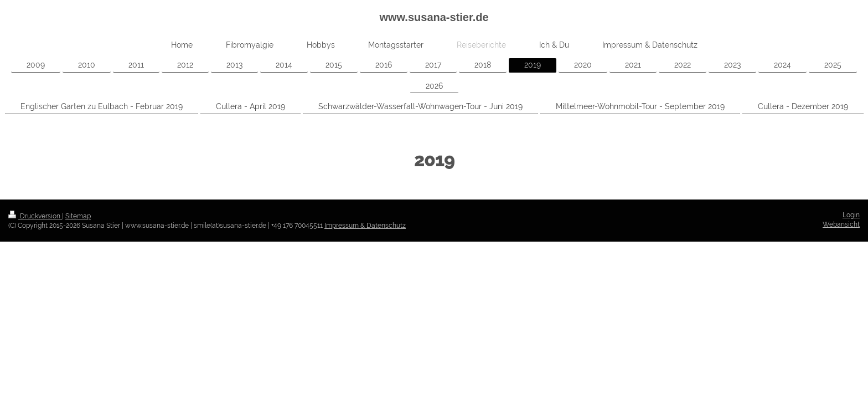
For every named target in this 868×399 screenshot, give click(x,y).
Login (851, 215)
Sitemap (78, 216)
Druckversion (35, 216)
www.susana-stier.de (434, 17)
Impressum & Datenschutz (365, 226)
